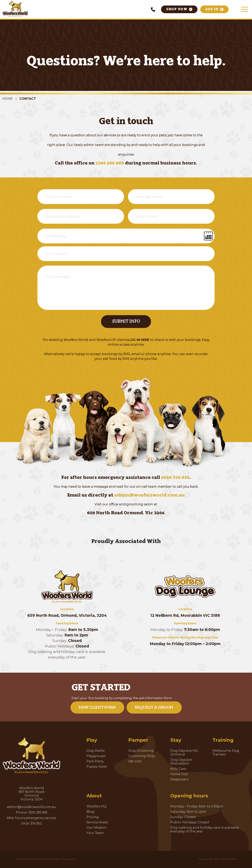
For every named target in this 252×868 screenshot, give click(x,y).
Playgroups (96, 756)
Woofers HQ (96, 806)
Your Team (95, 833)
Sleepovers (179, 779)
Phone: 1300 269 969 (31, 812)
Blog (90, 812)
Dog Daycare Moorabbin (181, 762)
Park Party (95, 761)
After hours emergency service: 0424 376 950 (31, 821)
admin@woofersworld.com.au (149, 495)
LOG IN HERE (139, 340)
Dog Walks (95, 751)
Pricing (93, 817)
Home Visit (179, 774)
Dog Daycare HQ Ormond (184, 753)
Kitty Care (178, 769)
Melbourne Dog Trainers (226, 753)
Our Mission (96, 828)
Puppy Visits (97, 767)
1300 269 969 (110, 163)
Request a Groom (154, 707)
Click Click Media (225, 859)
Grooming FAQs (142, 756)
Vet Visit (135, 761)
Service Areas (97, 822)
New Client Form (97, 707)
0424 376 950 (175, 478)
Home (8, 99)
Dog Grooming (141, 751)
